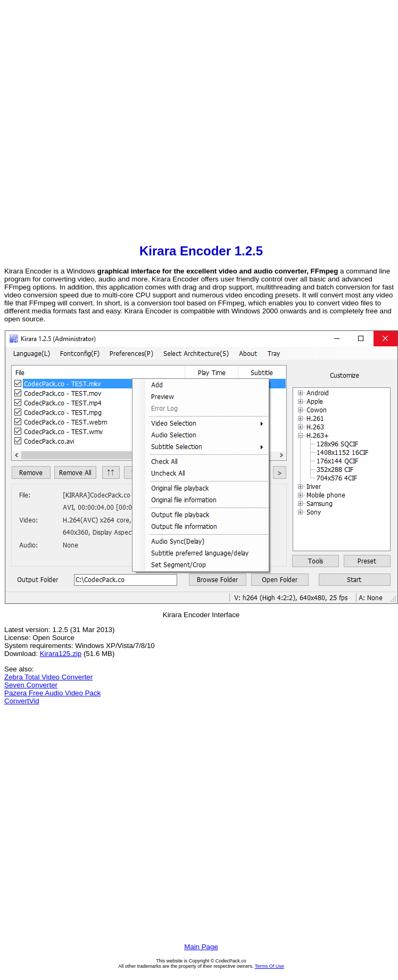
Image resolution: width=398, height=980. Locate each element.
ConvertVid (22, 701)
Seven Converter (31, 685)
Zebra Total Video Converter (48, 677)
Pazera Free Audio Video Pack (52, 693)
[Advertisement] (112, 123)
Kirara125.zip (61, 654)
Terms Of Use (270, 966)
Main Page (201, 947)
